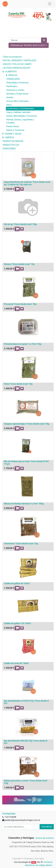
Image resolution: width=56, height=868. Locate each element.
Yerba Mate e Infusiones (17, 83)
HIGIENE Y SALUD (13, 134)
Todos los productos (12, 57)
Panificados (12, 86)
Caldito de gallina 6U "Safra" (17, 583)
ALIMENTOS (11, 72)
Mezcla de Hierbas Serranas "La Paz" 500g (24, 504)
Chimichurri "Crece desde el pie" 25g (21, 544)
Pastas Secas (13, 126)
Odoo (34, 862)
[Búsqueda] (44, 40)
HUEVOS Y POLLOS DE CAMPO (17, 64)
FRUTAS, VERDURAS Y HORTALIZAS (19, 60)
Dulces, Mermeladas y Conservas (22, 116)
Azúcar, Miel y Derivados (18, 101)
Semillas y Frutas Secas (17, 94)
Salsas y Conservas (15, 130)
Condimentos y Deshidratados (20, 108)
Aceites (10, 97)
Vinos (9, 105)
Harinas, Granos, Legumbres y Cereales (20, 121)
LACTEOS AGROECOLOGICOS (16, 68)
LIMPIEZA (9, 137)
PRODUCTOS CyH (11, 145)
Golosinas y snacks (15, 90)
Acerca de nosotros (45, 838)
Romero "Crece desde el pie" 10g (19, 264)
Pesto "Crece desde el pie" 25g (18, 384)
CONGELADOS (13, 79)
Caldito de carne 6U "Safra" (17, 663)
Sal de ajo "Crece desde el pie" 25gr (20, 224)
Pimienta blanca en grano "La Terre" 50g (23, 344)
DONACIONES (9, 149)
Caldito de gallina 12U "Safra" (18, 623)
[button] (29, 45)
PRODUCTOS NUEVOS (13, 141)
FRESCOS (13, 75)
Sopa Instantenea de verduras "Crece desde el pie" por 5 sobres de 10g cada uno (27, 183)
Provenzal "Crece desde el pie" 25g (20, 304)
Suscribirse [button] (47, 827)
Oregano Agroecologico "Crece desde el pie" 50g (27, 424)
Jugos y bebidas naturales (18, 112)
